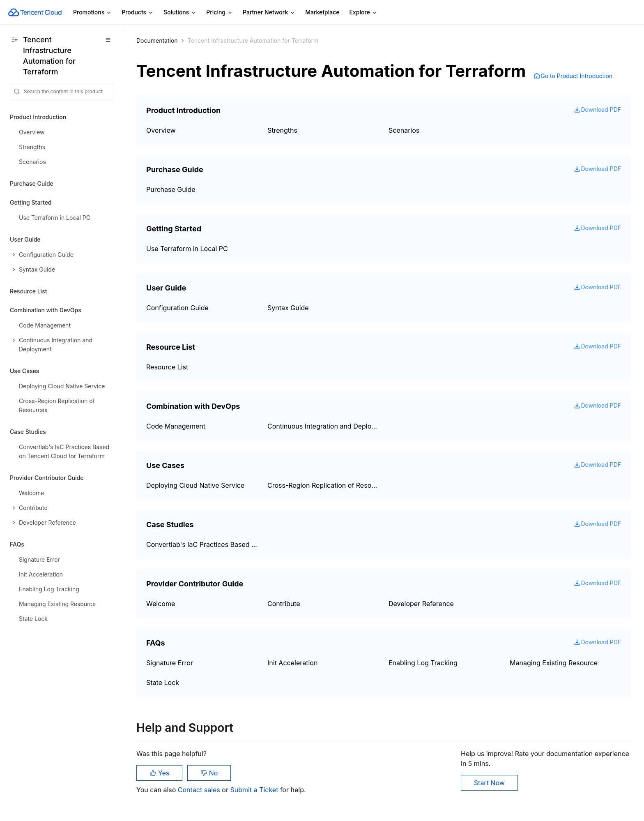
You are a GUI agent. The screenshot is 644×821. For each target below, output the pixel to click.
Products (138, 13)
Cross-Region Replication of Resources (323, 485)
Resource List (28, 291)
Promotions (92, 13)
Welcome (161, 604)
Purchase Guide (32, 183)
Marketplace (322, 12)
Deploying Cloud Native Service (195, 485)
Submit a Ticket (255, 790)
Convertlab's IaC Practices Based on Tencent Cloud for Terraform (202, 544)
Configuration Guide (177, 308)
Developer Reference (421, 604)
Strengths (282, 130)
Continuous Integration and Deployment (323, 426)
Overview (161, 130)
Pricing (220, 13)
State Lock (163, 683)
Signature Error (170, 663)
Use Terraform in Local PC (187, 249)
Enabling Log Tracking (423, 663)
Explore (363, 13)
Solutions (180, 13)
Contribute (284, 604)
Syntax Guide (288, 308)
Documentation (157, 40)
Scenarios (404, 130)
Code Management (176, 426)
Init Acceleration (292, 663)
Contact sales (200, 790)
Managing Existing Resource (554, 663)
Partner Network (269, 13)
